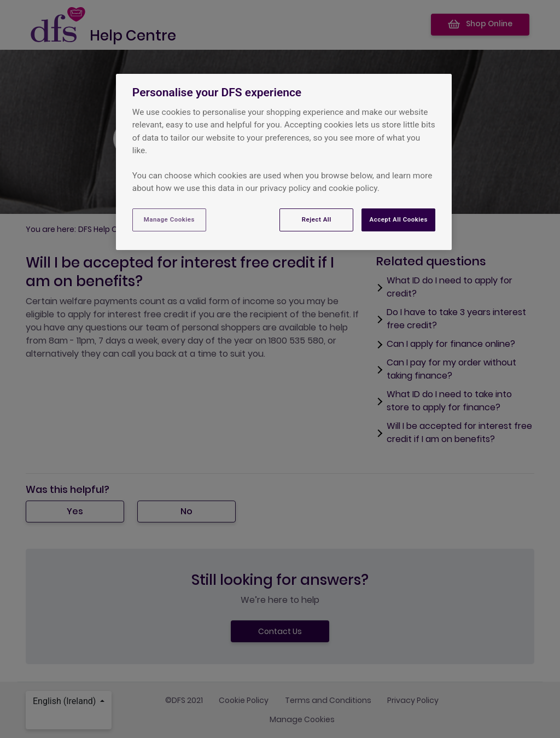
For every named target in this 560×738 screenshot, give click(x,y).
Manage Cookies (169, 219)
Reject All (317, 219)
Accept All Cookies (398, 219)
